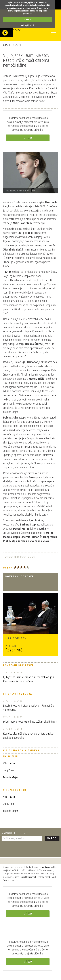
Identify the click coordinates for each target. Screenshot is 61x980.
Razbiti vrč (8, 557)
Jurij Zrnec (9, 770)
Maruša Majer (10, 777)
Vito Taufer (9, 763)
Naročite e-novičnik (18, 833)
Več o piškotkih (28, 25)
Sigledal (49, 874)
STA (5, 45)
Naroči (52, 838)
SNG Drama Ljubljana (25, 557)
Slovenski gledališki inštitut (44, 867)
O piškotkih (31, 877)
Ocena (8, 568)
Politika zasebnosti (46, 877)
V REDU (28, 20)
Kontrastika (20, 877)
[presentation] (25, 848)
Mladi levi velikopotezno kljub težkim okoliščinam (30, 722)
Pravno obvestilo (11, 880)
